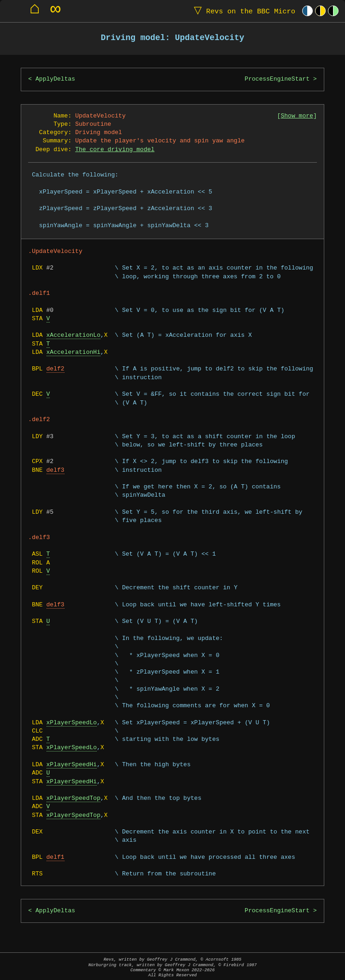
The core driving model (115, 150)
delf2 (56, 369)
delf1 (56, 857)
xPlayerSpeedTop (73, 798)
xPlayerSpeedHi (72, 765)
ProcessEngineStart (277, 79)
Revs (243, 11)
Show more (297, 116)
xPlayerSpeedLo (72, 723)
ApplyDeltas (55, 79)
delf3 (56, 470)
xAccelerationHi (73, 352)
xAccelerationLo (73, 335)
